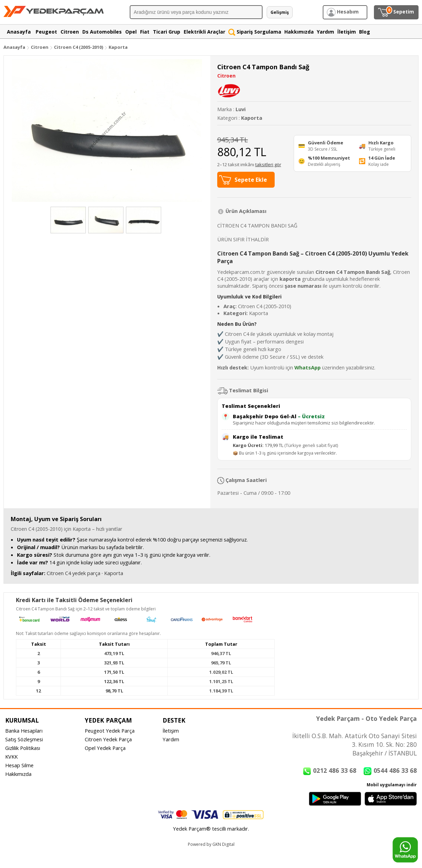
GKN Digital (223, 844)
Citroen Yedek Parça (108, 739)
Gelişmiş (280, 12)
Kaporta (118, 47)
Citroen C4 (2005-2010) (79, 47)
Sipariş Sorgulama (255, 32)
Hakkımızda (18, 774)
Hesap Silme (19, 765)
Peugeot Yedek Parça (110, 731)
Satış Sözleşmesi (24, 739)
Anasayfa (14, 47)
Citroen (40, 47)
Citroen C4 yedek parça (74, 573)
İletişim (171, 731)
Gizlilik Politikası (23, 748)
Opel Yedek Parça (105, 748)
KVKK (11, 757)
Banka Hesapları (24, 731)
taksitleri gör (268, 164)
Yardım (171, 739)
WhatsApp (308, 367)
